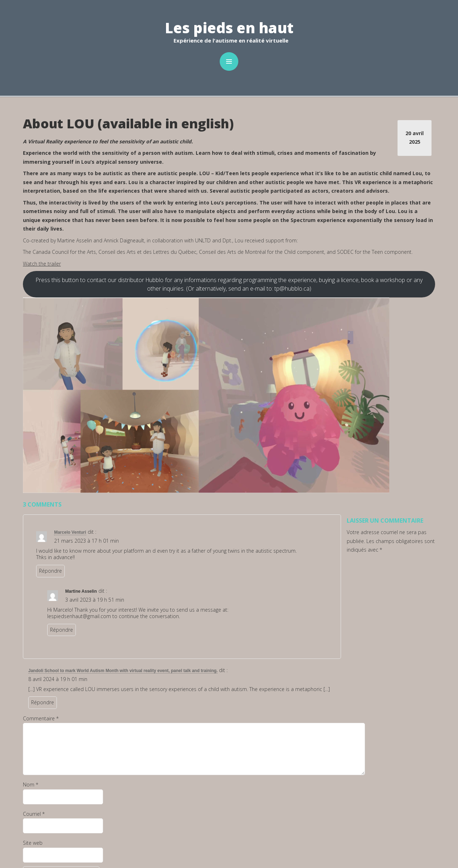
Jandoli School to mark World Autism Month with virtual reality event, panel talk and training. (123, 671)
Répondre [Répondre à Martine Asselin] (62, 630)
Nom (31, 785)
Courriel (34, 814)
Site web (33, 843)
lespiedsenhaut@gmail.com (79, 616)
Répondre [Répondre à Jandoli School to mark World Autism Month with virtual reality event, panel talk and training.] (43, 702)
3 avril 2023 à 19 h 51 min (95, 600)
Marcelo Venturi (70, 532)
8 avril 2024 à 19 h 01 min (58, 679)
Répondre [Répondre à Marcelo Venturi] (50, 571)
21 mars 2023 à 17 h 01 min (86, 541)
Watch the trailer (42, 264)
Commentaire (41, 718)
